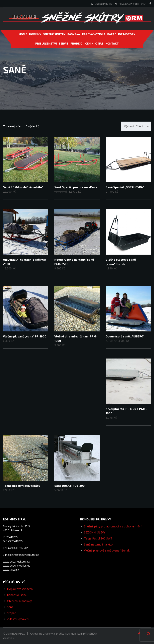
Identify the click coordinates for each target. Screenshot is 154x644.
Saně (10, 607)
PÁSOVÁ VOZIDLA (94, 34)
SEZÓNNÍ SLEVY (95, 532)
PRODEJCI (77, 43)
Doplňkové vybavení (20, 589)
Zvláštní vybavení (18, 619)
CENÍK (89, 43)
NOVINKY (35, 34)
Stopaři (12, 613)
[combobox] (136, 126)
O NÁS (99, 43)
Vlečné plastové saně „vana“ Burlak (107, 550)
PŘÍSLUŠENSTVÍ (46, 43)
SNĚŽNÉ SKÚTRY (54, 34)
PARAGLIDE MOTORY (121, 34)
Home (23, 34)
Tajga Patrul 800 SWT (98, 538)
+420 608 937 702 (103, 4)
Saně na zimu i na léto (98, 544)
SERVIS (64, 43)
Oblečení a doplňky (19, 601)
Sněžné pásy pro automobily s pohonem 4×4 (113, 526)
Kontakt (112, 43)
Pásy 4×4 (74, 34)
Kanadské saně (17, 595)
